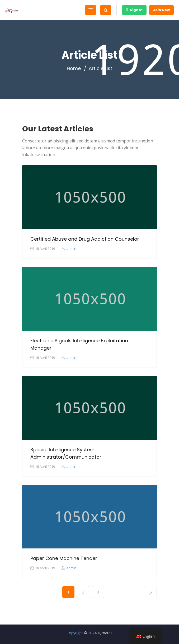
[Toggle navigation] (91, 10)
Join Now (161, 10)
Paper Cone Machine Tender (64, 558)
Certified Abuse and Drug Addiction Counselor (85, 239)
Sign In (134, 10)
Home (74, 68)
